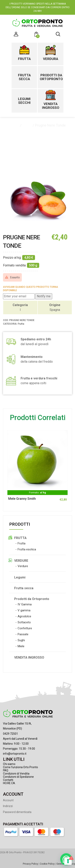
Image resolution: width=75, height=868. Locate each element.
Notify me (44, 296)
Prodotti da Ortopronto (50, 77)
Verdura (51, 59)
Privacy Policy (30, 864)
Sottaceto (24, 622)
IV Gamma (25, 604)
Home (14, 125)
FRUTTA (20, 538)
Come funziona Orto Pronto (20, 767)
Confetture (25, 628)
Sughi (21, 640)
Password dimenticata (17, 812)
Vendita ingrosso (51, 106)
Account (8, 800)
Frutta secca (24, 77)
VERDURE (21, 561)
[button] (37, 35)
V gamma (24, 610)
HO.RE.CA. (9, 783)
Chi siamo (9, 764)
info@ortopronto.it (15, 754)
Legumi (20, 577)
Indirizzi (8, 806)
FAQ (6, 770)
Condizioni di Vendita (16, 774)
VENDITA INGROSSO (29, 657)
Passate (23, 634)
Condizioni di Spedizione (18, 777)
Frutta (24, 59)
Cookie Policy (47, 864)
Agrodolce (24, 616)
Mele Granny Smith (22, 499)
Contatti (8, 780)
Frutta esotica (27, 549)
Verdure (23, 566)
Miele (21, 646)
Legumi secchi (24, 101)
